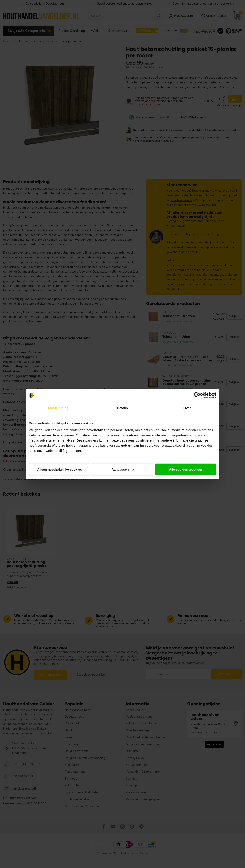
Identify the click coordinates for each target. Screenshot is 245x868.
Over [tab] (187, 408)
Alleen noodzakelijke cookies (60, 469)
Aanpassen (123, 469)
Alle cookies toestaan (185, 469)
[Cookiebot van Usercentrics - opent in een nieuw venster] (197, 395)
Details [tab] (122, 408)
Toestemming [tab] (58, 408)
